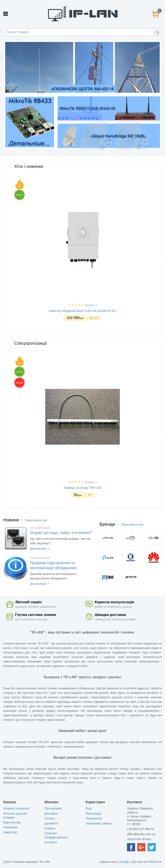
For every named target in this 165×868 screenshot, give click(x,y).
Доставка (51, 814)
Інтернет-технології (17, 808)
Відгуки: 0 (91, 305)
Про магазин (53, 808)
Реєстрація (93, 814)
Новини (50, 828)
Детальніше (38, 549)
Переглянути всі (36, 520)
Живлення (10, 827)
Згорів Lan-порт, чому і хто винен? (61, 533)
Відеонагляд (12, 822)
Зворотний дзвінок (99, 823)
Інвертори (10, 832)
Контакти (51, 842)
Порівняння (94, 818)
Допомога (51, 823)
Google (124, 862)
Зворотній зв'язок (139, 839)
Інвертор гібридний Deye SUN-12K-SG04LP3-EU (82, 311)
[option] (82, 67)
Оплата (50, 818)
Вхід (89, 808)
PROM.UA (155, 862)
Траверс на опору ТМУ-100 (82, 488)
